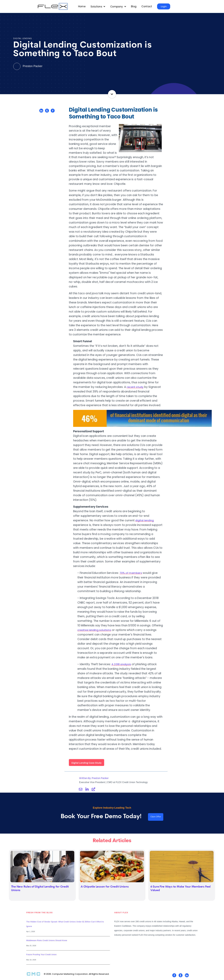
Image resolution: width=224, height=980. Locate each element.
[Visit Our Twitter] (181, 976)
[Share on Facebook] (53, 111)
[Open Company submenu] (118, 7)
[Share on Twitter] (47, 111)
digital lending (145, 520)
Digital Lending (23, 39)
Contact (147, 6)
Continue (112, 94)
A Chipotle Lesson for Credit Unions (105, 887)
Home (82, 6)
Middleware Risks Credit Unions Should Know (47, 941)
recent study (135, 387)
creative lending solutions (95, 630)
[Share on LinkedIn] (41, 111)
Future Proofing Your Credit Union (41, 955)
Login (164, 6)
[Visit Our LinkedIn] (187, 976)
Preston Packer (28, 66)
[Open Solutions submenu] (98, 7)
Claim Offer (156, 817)
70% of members (131, 573)
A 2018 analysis (122, 664)
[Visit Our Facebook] (174, 976)
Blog (134, 6)
